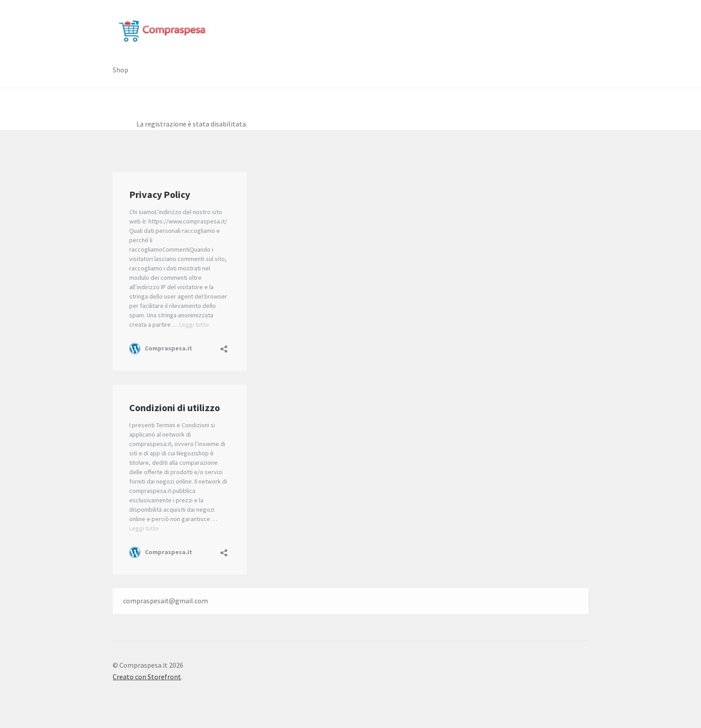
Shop (120, 70)
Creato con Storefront (147, 677)
